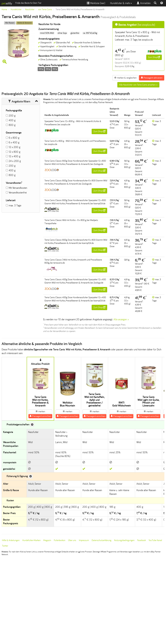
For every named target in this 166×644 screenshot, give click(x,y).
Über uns (72, 540)
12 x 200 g (15, 147)
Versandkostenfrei (18, 193)
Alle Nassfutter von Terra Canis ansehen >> (138, 85)
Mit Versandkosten (18, 188)
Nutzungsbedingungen (124, 540)
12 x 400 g (15, 156)
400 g (12, 120)
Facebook (142, 540)
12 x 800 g (15, 152)
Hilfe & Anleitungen (11, 540)
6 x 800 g (14, 138)
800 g (12, 125)
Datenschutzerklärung (102, 540)
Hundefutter (16, 9)
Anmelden (144, 3)
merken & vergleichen (125, 78)
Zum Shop (154, 57)
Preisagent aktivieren (152, 78)
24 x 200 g (15, 161)
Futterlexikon (60, 540)
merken (40, 411)
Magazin (47, 540)
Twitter (5, 546)
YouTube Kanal (155, 540)
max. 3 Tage (15, 205)
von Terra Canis (45, 9)
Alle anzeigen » (121, 319)
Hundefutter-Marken (31, 540)
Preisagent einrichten (40, 416)
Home (4, 9)
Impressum (84, 540)
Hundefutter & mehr (121, 3)
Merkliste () (96, 3)
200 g (12, 116)
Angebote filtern (19, 101)
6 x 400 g (14, 142)
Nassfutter (30, 9)
